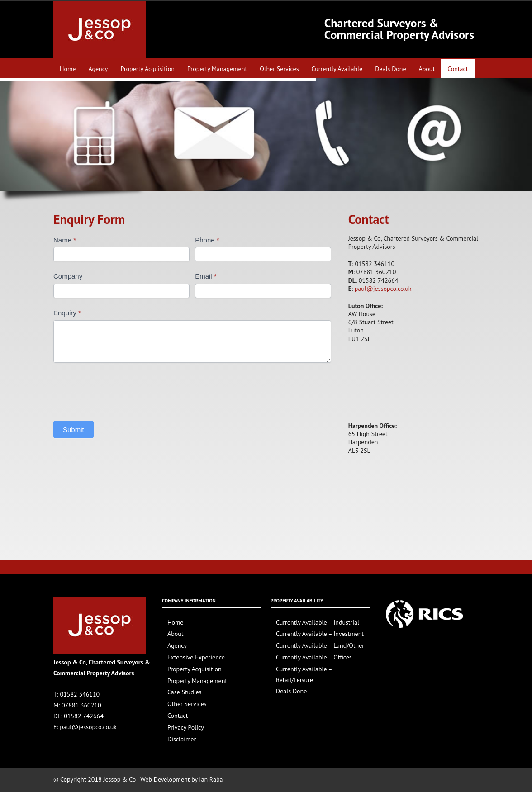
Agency (98, 69)
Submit (74, 429)
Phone (207, 240)
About (427, 69)
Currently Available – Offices (314, 657)
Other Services (279, 69)
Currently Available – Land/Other (320, 645)
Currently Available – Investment (320, 634)
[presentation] (122, 389)
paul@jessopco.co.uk (383, 289)
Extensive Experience (196, 657)
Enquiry (67, 313)
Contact (458, 69)
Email (206, 276)
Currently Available (337, 69)
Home (68, 69)
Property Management (217, 69)
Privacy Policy (186, 727)
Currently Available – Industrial (318, 622)
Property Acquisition (147, 69)
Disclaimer (182, 739)
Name (65, 240)
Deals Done (390, 69)
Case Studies (184, 692)
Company (68, 276)
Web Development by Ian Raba (181, 779)
